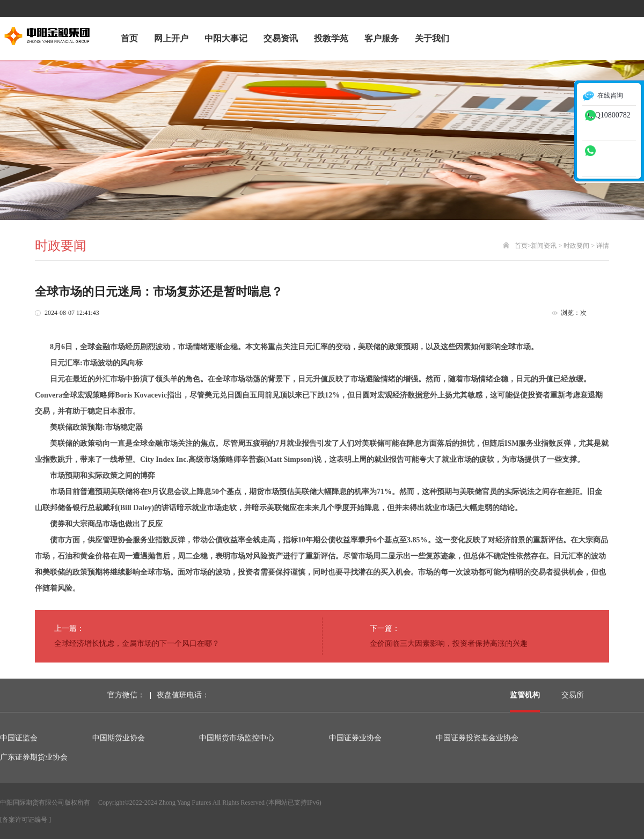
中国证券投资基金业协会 (477, 738)
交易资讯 (281, 38)
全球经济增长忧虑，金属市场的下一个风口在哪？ (137, 643)
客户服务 (382, 38)
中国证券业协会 (355, 738)
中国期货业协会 (119, 738)
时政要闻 (576, 246)
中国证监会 (19, 738)
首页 (129, 38)
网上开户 (171, 38)
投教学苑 (331, 38)
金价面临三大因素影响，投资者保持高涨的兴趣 (449, 643)
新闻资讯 (544, 246)
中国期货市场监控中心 (237, 738)
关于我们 (432, 38)
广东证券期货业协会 (34, 757)
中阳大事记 (226, 38)
